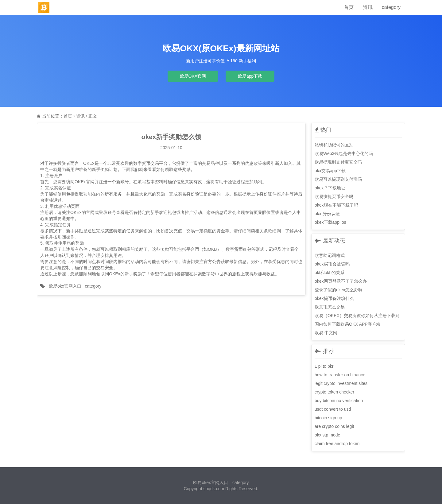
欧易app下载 (250, 76)
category (391, 7)
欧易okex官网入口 (211, 483)
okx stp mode (327, 435)
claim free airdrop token (337, 444)
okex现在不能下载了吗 (336, 205)
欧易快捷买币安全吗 (334, 196)
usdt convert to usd (333, 409)
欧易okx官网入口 (65, 286)
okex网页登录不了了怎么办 (341, 281)
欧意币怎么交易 (330, 307)
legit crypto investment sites (341, 383)
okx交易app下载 (330, 171)
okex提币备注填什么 (334, 298)
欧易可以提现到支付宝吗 (338, 179)
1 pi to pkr (324, 366)
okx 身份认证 (327, 214)
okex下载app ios (330, 222)
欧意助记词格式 (330, 255)
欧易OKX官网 (193, 76)
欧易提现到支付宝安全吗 (338, 162)
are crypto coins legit (334, 426)
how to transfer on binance (340, 375)
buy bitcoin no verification (339, 401)
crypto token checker (334, 392)
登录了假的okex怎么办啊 (339, 290)
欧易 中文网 (326, 333)
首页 (349, 7)
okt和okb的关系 (330, 273)
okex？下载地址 (330, 188)
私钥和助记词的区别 (334, 145)
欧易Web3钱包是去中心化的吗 (344, 153)
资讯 (368, 7)
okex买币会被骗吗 (332, 264)
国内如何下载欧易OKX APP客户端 (348, 324)
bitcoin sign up (328, 418)
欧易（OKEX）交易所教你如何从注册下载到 (357, 316)
